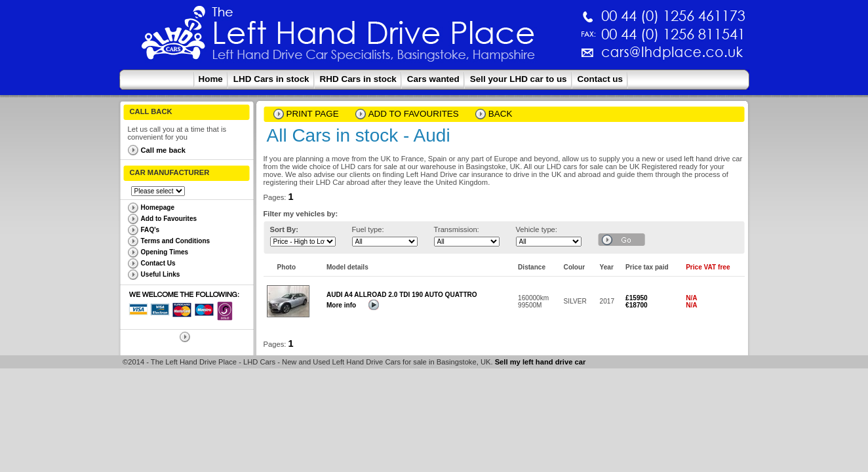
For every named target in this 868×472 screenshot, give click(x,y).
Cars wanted (433, 79)
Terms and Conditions (176, 241)
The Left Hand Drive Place (174, 37)
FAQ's (150, 230)
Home (211, 79)
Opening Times (165, 252)
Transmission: (457, 229)
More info (341, 305)
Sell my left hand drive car (541, 362)
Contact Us (158, 263)
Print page (313, 114)
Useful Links (161, 274)
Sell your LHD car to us (519, 79)
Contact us (600, 79)
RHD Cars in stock (358, 79)
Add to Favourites (169, 219)
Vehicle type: (537, 229)
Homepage (158, 207)
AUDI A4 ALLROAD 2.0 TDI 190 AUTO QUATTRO (402, 295)
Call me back (163, 150)
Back (501, 114)
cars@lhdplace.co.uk (535, 57)
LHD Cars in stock (271, 79)
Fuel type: (368, 229)
